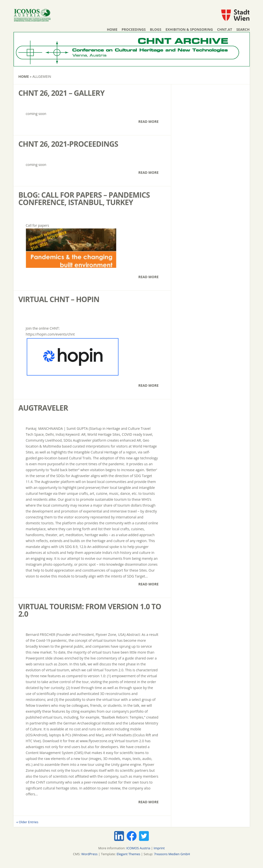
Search (243, 29)
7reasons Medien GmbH (172, 854)
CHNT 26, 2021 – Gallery (62, 93)
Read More (148, 121)
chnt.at (225, 29)
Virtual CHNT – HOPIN (59, 299)
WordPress (89, 854)
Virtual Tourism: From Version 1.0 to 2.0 (90, 610)
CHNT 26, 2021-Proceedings (68, 144)
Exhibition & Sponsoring (189, 29)
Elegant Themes (128, 854)
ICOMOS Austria (138, 848)
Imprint (159, 848)
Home (112, 29)
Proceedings (134, 29)
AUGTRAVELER (43, 408)
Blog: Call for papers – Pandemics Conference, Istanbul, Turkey (84, 199)
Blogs (155, 29)
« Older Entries (27, 822)
